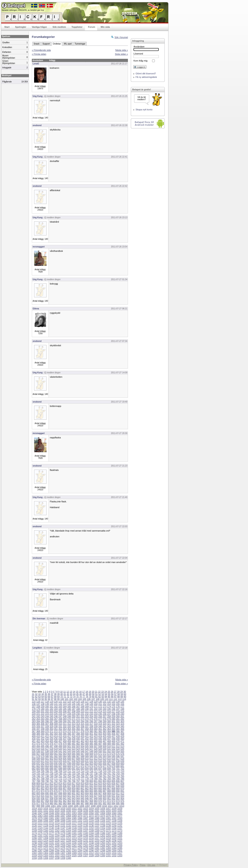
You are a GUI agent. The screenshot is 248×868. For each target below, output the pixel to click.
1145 (51, 828)
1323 (63, 856)
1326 (80, 856)
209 (78, 711)
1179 (63, 833)
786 (122, 779)
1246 (80, 843)
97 (52, 699)
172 (100, 706)
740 (105, 774)
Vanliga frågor (39, 27)
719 (105, 771)
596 (118, 756)
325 (34, 726)
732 (69, 774)
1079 (40, 818)
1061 (120, 813)
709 (60, 771)
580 (47, 756)
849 (122, 786)
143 (65, 704)
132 (109, 702)
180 (43, 709)
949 (100, 798)
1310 (80, 853)
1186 (103, 833)
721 (113, 771)
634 (100, 761)
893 (38, 793)
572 (105, 754)
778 (87, 779)
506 (91, 746)
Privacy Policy (131, 865)
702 (122, 769)
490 (113, 744)
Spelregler (21, 27)
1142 (34, 828)
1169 (97, 831)
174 (109, 706)
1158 (34, 831)
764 (118, 776)
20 (93, 692)
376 (74, 731)
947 (91, 798)
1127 (40, 826)
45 (77, 694)
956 (38, 801)
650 (78, 764)
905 (91, 793)
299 (105, 721)
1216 (91, 838)
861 (82, 788)
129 (96, 702)
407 (118, 734)
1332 (114, 856)
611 (91, 759)
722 (118, 771)
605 (65, 759)
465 (96, 741)
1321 (51, 856)
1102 (80, 821)
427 (113, 736)
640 (34, 764)
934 (34, 798)
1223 (40, 841)
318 (96, 724)
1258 (57, 846)
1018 (57, 808)
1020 (68, 808)
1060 (114, 813)
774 (69, 779)
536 (38, 751)
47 (84, 694)
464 (91, 741)
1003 (65, 806)
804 (109, 781)
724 (34, 774)
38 (55, 694)
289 (60, 721)
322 (113, 724)
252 (82, 716)
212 (91, 711)
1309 (74, 853)
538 (47, 751)
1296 (91, 851)
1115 (63, 823)
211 (87, 711)
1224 (46, 841)
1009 (99, 806)
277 (100, 719)
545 (78, 751)
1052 (68, 813)
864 (96, 788)
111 (111, 699)
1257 (51, 846)
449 (118, 739)
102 (71, 699)
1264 (91, 846)
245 (51, 716)
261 (122, 716)
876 (56, 791)
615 (109, 759)
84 (106, 697)
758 (91, 776)
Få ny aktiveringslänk (146, 77)
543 (69, 751)
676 (100, 766)
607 (74, 759)
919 (60, 796)
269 (65, 719)
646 (60, 764)
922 (74, 796)
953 (118, 798)
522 (69, 749)
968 (91, 801)
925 (87, 796)
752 (65, 776)
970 (100, 801)
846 (109, 786)
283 (34, 721)
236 (105, 714)
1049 (51, 813)
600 (43, 759)
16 (80, 692)
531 (109, 749)
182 (51, 709)
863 (91, 788)
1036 (68, 811)
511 (113, 746)
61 (33, 697)
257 (105, 716)
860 (78, 788)
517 (47, 749)
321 (109, 724)
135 (122, 702)
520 (60, 749)
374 (65, 731)
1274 (57, 848)
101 (67, 699)
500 (65, 746)
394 (60, 734)
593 (105, 756)
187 (74, 709)
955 (34, 801)
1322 (57, 856)
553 (113, 751)
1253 (120, 843)
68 (55, 697)
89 (122, 697)
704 (38, 771)
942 (69, 798)
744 (122, 774)
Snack (37, 44)
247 (60, 716)
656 (105, 764)
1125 (120, 823)
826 (113, 784)
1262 (80, 846)
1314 (103, 853)
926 (91, 796)
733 (74, 774)
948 (96, 798)
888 (109, 791)
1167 (86, 831)
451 (34, 741)
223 (47, 714)
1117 (74, 823)
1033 (51, 811)
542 (65, 751)
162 (56, 706)
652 (87, 764)
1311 (86, 853)
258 (109, 716)
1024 (91, 808)
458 (65, 741)
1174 (34, 833)
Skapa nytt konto (144, 110)
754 (74, 776)
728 (51, 774)
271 (74, 719)
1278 (80, 848)
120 (56, 702)
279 (109, 719)
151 (100, 704)
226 (60, 714)
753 (69, 776)
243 (43, 716)
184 (60, 709)
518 (51, 749)
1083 (63, 818)
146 (78, 704)
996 (122, 803)
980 (51, 803)
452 (38, 741)
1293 (74, 851)
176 (118, 706)
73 (71, 697)
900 (69, 793)
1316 (114, 853)
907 (100, 793)
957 (43, 801)
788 (38, 781)
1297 (97, 851)
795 (69, 781)
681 (122, 766)
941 (65, 798)
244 (47, 716)
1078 (34, 818)
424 (100, 736)
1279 (86, 848)
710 (65, 771)
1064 (46, 816)
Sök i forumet (121, 37)
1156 (114, 828)
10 (61, 692)
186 (69, 709)
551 (105, 751)
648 (69, 764)
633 (96, 761)
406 (113, 734)
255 (96, 716)
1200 (91, 836)
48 (87, 694)
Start (7, 27)
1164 (68, 831)
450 (122, 739)
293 (78, 721)
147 (82, 704)
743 (118, 774)
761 (105, 776)
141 (56, 704)
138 (43, 704)
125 (78, 702)
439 (74, 739)
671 (78, 766)
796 (74, 781)
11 (64, 692)
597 (122, 756)
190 (87, 709)
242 (38, 716)
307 (47, 724)
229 (74, 714)
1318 (34, 856)
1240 (46, 843)
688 (60, 769)
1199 (86, 836)
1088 (91, 818)
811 (47, 784)
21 (96, 692)
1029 (120, 808)
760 (100, 776)
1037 (74, 811)
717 (96, 771)
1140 (114, 826)
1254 (34, 846)
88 (118, 697)
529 (100, 749)
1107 (108, 821)
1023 (86, 808)
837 (69, 786)
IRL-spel (68, 44)
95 (46, 699)
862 (87, 788)
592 (100, 756)
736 (87, 774)
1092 (114, 818)
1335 (40, 858)
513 (122, 746)
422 (91, 736)
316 (87, 724)
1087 (86, 818)
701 (118, 769)
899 (65, 793)
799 (87, 781)
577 (34, 756)
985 (74, 803)
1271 (40, 848)
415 (60, 736)
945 (82, 798)
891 (122, 791)
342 (109, 726)
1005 (76, 806)
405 (109, 734)
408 (122, 734)
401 (91, 734)
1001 (53, 806)
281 (118, 719)
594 (109, 756)
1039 (86, 811)
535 (34, 751)
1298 (103, 851)
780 (96, 779)
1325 (74, 856)
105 (84, 699)
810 (43, 784)
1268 (114, 846)
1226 (57, 841)
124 (74, 702)
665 (51, 766)
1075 (108, 816)
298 (100, 721)
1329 (97, 856)
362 (105, 729)
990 (96, 803)
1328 (91, 856)
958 (47, 801)
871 (34, 791)
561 (56, 754)
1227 (63, 841)
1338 (57, 858)
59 (122, 694)
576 (122, 754)
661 (34, 766)
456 (56, 741)
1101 (74, 821)
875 (51, 791)
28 (118, 692)
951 (109, 798)
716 (91, 771)
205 (60, 711)
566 (78, 754)
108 (98, 699)
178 (34, 709)
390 (43, 734)
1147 (63, 828)
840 (82, 786)
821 (91, 784)
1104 (91, 821)
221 (38, 714)
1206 (34, 838)
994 (113, 803)
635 (105, 761)
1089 (97, 818)
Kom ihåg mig (140, 61)
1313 (97, 853)
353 (65, 729)
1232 (91, 841)
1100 (68, 821)
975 (122, 801)
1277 (74, 848)
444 (96, 739)
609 (82, 759)
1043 (108, 811)
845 (105, 786)
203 (51, 711)
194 (105, 709)
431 (38, 739)
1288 (46, 851)
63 (39, 697)
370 (47, 731)
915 (43, 796)
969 (96, 801)
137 (38, 704)
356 (78, 729)
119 (51, 702)
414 (56, 736)
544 (74, 751)
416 (65, 736)
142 (60, 704)
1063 (40, 816)
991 (100, 803)
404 (105, 734)
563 (65, 754)
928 (100, 796)
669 (69, 766)
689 (65, 769)
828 (122, 784)
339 (96, 726)
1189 (120, 833)
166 (74, 706)
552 (109, 751)
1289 (51, 851)
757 (87, 776)
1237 (120, 841)
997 (34, 806)
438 (69, 739)
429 (122, 736)
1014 (34, 808)
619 (34, 761)
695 (91, 769)
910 (113, 793)
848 (118, 786)
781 (100, 779)
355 (74, 729)
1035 (63, 811)
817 (74, 784)
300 (109, 721)
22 (99, 692)
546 (82, 751)
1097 (51, 821)
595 (113, 756)
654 (96, 764)
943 (74, 798)
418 (74, 736)
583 (60, 756)
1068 (68, 816)
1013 (122, 806)
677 (105, 766)
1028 (114, 808)
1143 (40, 828)
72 (68, 697)
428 (118, 736)
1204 (114, 836)
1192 (46, 836)
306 (43, 724)
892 (34, 793)
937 (47, 798)
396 (69, 734)
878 (65, 791)
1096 (46, 821)
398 (78, 734)
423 (96, 736)
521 (65, 749)
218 (118, 711)
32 (36, 694)
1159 (40, 831)
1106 (103, 821)
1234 (103, 841)
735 (82, 774)
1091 (108, 818)
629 (78, 761)
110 (106, 699)
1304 (46, 853)
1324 (68, 856)
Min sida (105, 27)
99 (58, 699)
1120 (91, 823)
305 (38, 724)
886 (100, 791)
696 (96, 769)
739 (100, 774)
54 (106, 694)
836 (65, 786)
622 (47, 761)
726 (43, 774)
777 (82, 779)
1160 (46, 831)
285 (43, 721)
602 (51, 759)
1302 (34, 853)
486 (96, 744)
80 (93, 697)
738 (96, 774)
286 (47, 721)
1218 (103, 838)
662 (38, 766)
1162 (57, 831)
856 (60, 788)
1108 (114, 821)
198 (122, 709)
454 (47, 741)
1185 (97, 833)
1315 (108, 853)
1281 (97, 848)
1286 (34, 851)
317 (91, 724)
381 (96, 731)
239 (118, 714)
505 (87, 746)
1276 (68, 848)
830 (38, 786)
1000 (48, 806)
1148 (68, 828)
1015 (40, 808)
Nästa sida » (122, 50)
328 (47, 726)
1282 (103, 848)
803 (105, 781)
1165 (74, 831)
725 (38, 774)
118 (47, 702)
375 (69, 731)
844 (100, 786)
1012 (116, 806)
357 (82, 729)
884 (91, 791)
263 (38, 719)
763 (113, 776)
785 (118, 779)
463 (87, 741)
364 (113, 729)
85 (109, 697)
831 (43, 786)
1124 (114, 823)
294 (82, 721)
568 (87, 754)
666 (56, 766)
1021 (74, 808)
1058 (103, 813)
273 (82, 719)
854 (51, 788)
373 (60, 731)
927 (96, 796)
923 (78, 796)
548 (91, 751)
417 (69, 736)
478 (60, 744)
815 (65, 784)
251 (78, 716)
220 (34, 714)
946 (87, 798)
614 (105, 759)
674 (91, 766)
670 (74, 766)
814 (60, 784)
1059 (108, 813)
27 (115, 692)
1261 (74, 846)
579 (43, 756)
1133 (74, 826)
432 (43, 739)
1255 (40, 846)
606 (69, 759)
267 (56, 719)
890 (118, 791)
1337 (51, 858)
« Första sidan (39, 54)
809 (38, 784)
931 (113, 796)
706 (47, 771)
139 (47, 704)
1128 (46, 826)
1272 (46, 848)
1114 (57, 823)
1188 (114, 833)
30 (125, 692)
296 (91, 721)
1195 (63, 836)
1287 (40, 851)
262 (34, 719)
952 (113, 798)
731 (65, 774)
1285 (120, 848)
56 (112, 694)
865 (100, 788)
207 (69, 711)
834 (56, 786)
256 (100, 716)
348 (43, 729)
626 (65, 761)
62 (36, 697)
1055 (86, 813)
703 (34, 771)
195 (109, 709)
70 (62, 697)
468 (109, 741)
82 (100, 697)
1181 (74, 833)
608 (78, 759)
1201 (97, 836)
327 (43, 726)
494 (38, 746)
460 (74, 741)
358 (87, 729)
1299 (108, 851)
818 (78, 784)
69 (58, 697)
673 (87, 766)
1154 (103, 828)
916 (47, 796)
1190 (34, 836)
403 (100, 734)
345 (122, 726)
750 (56, 776)
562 (60, 754)
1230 (80, 841)
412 (47, 736)
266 (51, 719)
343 (113, 726)
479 (65, 744)
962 (65, 801)
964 (74, 801)
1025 (97, 808)
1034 (57, 811)
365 (118, 729)
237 (109, 714)
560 (51, 754)
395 (65, 734)
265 (47, 719)
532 (113, 749)
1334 (34, 858)
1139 (108, 826)
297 (96, 721)
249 (69, 716)
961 (60, 801)
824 (105, 784)
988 (87, 803)
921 (69, 796)
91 (33, 699)
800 (91, 781)
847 (113, 786)
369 (43, 731)
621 (43, 761)
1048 (46, 813)
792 (56, 781)
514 (34, 749)
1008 (93, 806)
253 (87, 716)
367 (34, 731)
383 (105, 731)
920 (65, 796)
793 (60, 781)
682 (34, 769)
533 (118, 749)
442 (87, 739)
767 (38, 779)
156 (122, 704)
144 (69, 704)
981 (56, 803)
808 (34, 784)
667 (60, 766)
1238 (34, 843)
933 (122, 796)
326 (38, 726)
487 (100, 744)
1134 (80, 826)
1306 (57, 853)
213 (96, 711)
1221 (120, 838)
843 (96, 786)
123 (69, 702)
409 (34, 736)
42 (68, 694)
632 (91, 761)
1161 (51, 831)
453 (43, 741)
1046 (34, 813)
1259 (63, 846)
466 (100, 741)
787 (34, 781)
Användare (139, 47)
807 (122, 781)
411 (43, 736)
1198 (80, 836)
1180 (68, 833)
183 (56, 709)
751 (60, 776)
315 (82, 724)
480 (69, 744)
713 (78, 771)
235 (100, 714)
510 (109, 746)
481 (74, 744)
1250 (103, 843)
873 (43, 791)
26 (112, 692)
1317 (120, 853)
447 (109, 739)
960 (56, 801)
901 (74, 793)
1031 (40, 811)
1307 (63, 853)
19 (90, 692)
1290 (57, 851)
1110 (34, 823)
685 (47, 769)
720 (109, 771)
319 (100, 724)
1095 (40, 821)
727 (47, 774)
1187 (108, 833)
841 (87, 786)
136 (34, 704)
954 (122, 798)
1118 (80, 823)
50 (93, 694)
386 (118, 731)
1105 (97, 821)
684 (43, 769)
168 (82, 706)
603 (56, 759)
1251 (108, 843)
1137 (97, 826)
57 (115, 694)
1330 (103, 856)
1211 (63, 838)
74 (74, 697)
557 (38, 754)
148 (87, 704)
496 (47, 746)
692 (78, 769)
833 (51, 786)
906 (96, 793)
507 (96, 746)
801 (96, 781)
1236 (114, 841)
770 (51, 779)
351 (56, 729)
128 (91, 702)
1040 (91, 811)
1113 (51, 823)
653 (91, 764)
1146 (57, 828)
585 (69, 756)
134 (118, 702)
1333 (120, 856)
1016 (46, 808)
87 (115, 697)
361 (100, 729)
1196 (68, 836)
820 (87, 784)
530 (105, 749)
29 (122, 692)
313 (74, 724)
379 (87, 731)
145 (74, 704)
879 (69, 791)
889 (113, 791)
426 (109, 736)
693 (82, 769)
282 (122, 719)
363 (109, 729)
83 (103, 697)
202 (47, 711)
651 (82, 764)
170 (91, 706)
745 (34, 776)
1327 (86, 856)
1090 (103, 818)
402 (96, 734)
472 (34, 744)
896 (51, 793)
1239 (40, 843)
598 (34, 759)
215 (105, 711)
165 (69, 706)
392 (51, 734)
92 (36, 699)
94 (43, 699)
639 (122, 761)
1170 (103, 831)
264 (43, 719)
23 (103, 692)
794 (65, 781)
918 (56, 796)
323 (118, 724)
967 (87, 801)
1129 (51, 826)
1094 (34, 821)
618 (122, 759)
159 (43, 706)
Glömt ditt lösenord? (146, 74)
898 (60, 793)
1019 (63, 808)
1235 (108, 841)
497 (51, 746)
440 (78, 739)
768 (43, 779)
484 (87, 744)
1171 (108, 831)
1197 (74, 836)
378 (82, 731)
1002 (59, 806)
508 (100, 746)
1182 (80, 833)
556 (34, 754)
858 (69, 788)
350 (51, 729)
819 (82, 784)
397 (74, 734)
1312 (91, 853)
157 (34, 706)
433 (47, 739)
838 (74, 786)
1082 (57, 818)
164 (65, 706)
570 (96, 754)
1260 (68, 846)
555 (122, 751)
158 (38, 706)
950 (105, 798)
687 (56, 769)
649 (74, 764)
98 (55, 699)
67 (52, 697)
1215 (86, 838)
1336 (46, 858)
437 (65, 739)
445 (100, 739)
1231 (86, 841)
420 (82, 736)
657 (109, 764)
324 (122, 724)
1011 (110, 806)
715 (87, 771)
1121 (97, 823)
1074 (103, 816)
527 (91, 749)
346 (34, 729)
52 (100, 694)
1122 (103, 823)
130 (100, 702)
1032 (46, 811)
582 (56, 756)
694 (87, 769)
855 (56, 788)
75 (77, 697)
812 (51, 784)
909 (109, 793)
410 (38, 736)
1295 (86, 851)
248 (65, 716)
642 (43, 764)
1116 (68, 823)
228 (69, 714)
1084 (68, 818)
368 (38, 731)
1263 (86, 846)
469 (113, 741)
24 (106, 692)
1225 (51, 841)
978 (43, 803)
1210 (57, 838)
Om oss (151, 865)
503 (78, 746)
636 (109, 761)
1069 (74, 816)
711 (69, 771)
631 (87, 761)
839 (78, 786)
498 (56, 746)
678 (109, 766)
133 (113, 702)
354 (69, 729)
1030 (34, 811)
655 (100, 764)
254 (91, 716)
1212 (68, 838)
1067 (63, 816)
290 (65, 721)
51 (96, 694)
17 (83, 692)
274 (87, 719)
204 (56, 711)
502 (74, 746)
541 (60, 751)
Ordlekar (57, 44)
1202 (103, 836)
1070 (80, 816)
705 (43, 771)
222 (43, 714)
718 (100, 771)
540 (56, 751)
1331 (108, 856)
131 (105, 702)
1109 (120, 821)
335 (78, 726)
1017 (51, 808)
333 (69, 726)
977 (38, 803)
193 (100, 709)
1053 (74, 813)
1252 (114, 843)
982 (60, 803)
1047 (40, 813)
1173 (120, 831)
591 (96, 756)
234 (96, 714)
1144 (46, 828)
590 (91, 756)
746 (38, 776)
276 (96, 719)
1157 (120, 828)
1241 (51, 843)
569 (91, 754)
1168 (91, 831)
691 (74, 769)
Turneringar (80, 44)
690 (69, 769)
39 (58, 694)
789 (43, 781)
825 (109, 784)
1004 (70, 806)
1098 (57, 821)
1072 (91, 816)
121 (60, 702)
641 (38, 764)
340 (100, 726)
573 (109, 754)
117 (43, 702)
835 (60, 786)
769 (47, 779)
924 (82, 796)
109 (102, 699)
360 (96, 729)
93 (39, 699)
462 (82, 741)
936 (43, 798)
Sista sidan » (121, 54)
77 (84, 697)
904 (87, 793)
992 (105, 803)
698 (105, 769)
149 (91, 704)
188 (78, 709)
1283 (108, 848)
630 (82, 761)
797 (78, 781)
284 (38, 721)
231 (82, 714)
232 (87, 714)
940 (60, 798)
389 (38, 734)
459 (69, 741)
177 (122, 706)
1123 (108, 823)
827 (118, 784)
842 (91, 786)
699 (109, 769)
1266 (103, 846)
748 (47, 776)
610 (87, 759)
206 (65, 711)
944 (78, 798)
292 (74, 721)
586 (74, 756)
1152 (91, 828)
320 (105, 724)
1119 (86, 823)
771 (56, 779)
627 (69, 761)
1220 (114, 838)
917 (51, 796)
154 (113, 704)
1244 (68, 843)
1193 (51, 836)
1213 (74, 838)
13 (71, 692)
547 (87, 751)
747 (43, 776)
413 (51, 736)
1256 (46, 846)
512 (118, 746)
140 (51, 704)
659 (118, 764)
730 (60, 774)
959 (51, 801)
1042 (103, 811)
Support (46, 44)
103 (75, 699)
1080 (46, 818)
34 (43, 694)
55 (109, 694)
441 (82, 739)
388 (34, 734)
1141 (120, 826)
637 (113, 761)
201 (43, 711)
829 (34, 786)
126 (82, 702)
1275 (63, 848)
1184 (91, 833)
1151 (86, 828)
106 (89, 699)
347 (38, 729)
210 (82, 711)
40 (62, 694)
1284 (114, 848)
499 (60, 746)
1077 (120, 816)
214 (100, 711)
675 (96, 766)
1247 (86, 843)
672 (82, 766)
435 (56, 739)
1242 (57, 843)
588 (82, 756)
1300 (114, 851)
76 (81, 697)
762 (109, 776)
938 (51, 798)
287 (51, 721)
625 (60, 761)
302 (118, 721)
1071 (86, 816)
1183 (86, 833)
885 (96, 791)
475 (47, 744)
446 (105, 739)
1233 (97, 841)
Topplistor (77, 27)
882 (82, 791)
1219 (108, 838)
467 (105, 741)
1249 (97, 843)
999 (43, 806)
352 (60, 729)
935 (38, 798)
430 (34, 739)
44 (74, 694)
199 (34, 711)
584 (65, 756)
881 (78, 791)
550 (100, 751)
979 (47, 803)
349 (47, 729)
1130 (57, 826)
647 (65, 764)
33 (39, 694)
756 (82, 776)
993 (109, 803)
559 (47, 754)
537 (43, 751)
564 (69, 754)
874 (47, 791)
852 (43, 788)
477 (56, 744)
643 (47, 764)
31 (33, 694)
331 (60, 726)
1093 (120, 818)
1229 (74, 841)
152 (105, 704)
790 (47, 781)
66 (49, 697)
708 (56, 771)
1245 (74, 843)
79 (90, 697)
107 (93, 699)
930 (109, 796)
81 (96, 697)
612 (96, 759)
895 (47, 793)
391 (47, 734)
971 (105, 801)
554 (118, 751)
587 (78, 756)
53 (103, 694)
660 (122, 764)
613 (100, 759)
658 (113, 764)
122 (65, 702)
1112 (46, 823)
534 (122, 749)
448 (113, 739)
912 (122, 793)
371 (51, 731)
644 (51, 764)
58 (118, 694)
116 (38, 702)
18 (87, 692)
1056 (91, 813)
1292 (68, 851)
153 (109, 704)
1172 (114, 831)
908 (105, 793)
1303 (40, 853)
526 (87, 749)
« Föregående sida (41, 50)
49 (90, 694)
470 (118, 741)
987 (82, 803)
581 (51, 756)
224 (51, 714)
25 (109, 692)
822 (96, 784)
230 (78, 714)
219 (122, 711)
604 (60, 759)
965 (78, 801)
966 (82, 801)
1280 (91, 848)
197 (118, 709)
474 (43, 744)
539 (51, 751)
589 (87, 756)
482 (78, 744)
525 (82, 749)
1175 (40, 833)
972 (109, 801)
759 (96, 776)
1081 (51, 818)
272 (78, 719)
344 (118, 726)
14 (74, 692)
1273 (51, 848)
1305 (51, 853)
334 (74, 726)
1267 (108, 846)
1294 (80, 851)
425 (105, 736)
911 (118, 793)
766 (34, 779)
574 (113, 754)
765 (122, 776)
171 (96, 706)
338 (91, 726)
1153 (97, 828)
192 (96, 709)
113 (120, 699)
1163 (63, 831)
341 (105, 726)
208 (74, 711)
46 (81, 694)
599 (38, 759)
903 (82, 793)
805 (113, 781)
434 (51, 739)
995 (118, 803)
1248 (91, 843)
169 (87, 706)
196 (113, 709)
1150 (80, 828)
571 (100, 754)
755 (78, 776)
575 (118, 754)
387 (122, 731)
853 (47, 788)
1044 (114, 811)
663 (43, 766)
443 (91, 739)
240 (122, 714)
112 (115, 699)
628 (74, 761)
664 (47, 766)
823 (100, 784)
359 (91, 729)
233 (91, 714)
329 (51, 726)
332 (65, 726)
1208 (46, 838)
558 (43, 754)
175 (113, 706)
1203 (108, 836)
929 (105, 796)
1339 (63, 858)
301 (113, 721)
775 (74, 779)
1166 (80, 831)
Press (143, 865)
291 (69, 721)
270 (69, 719)
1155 (108, 828)
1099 (63, 821)
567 (82, 754)
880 (74, 791)
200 (38, 711)
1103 (86, 821)
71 (65, 697)
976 (34, 803)
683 (38, 769)
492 (122, 744)
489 (109, 744)
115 (34, 702)
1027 (108, 808)
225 (56, 714)
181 (47, 709)
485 (91, 744)
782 (105, 779)
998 (38, 806)
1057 (97, 813)
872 (38, 791)
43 (71, 694)
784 (113, 779)
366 (122, 729)
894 (43, 793)
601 (47, 759)
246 (56, 716)
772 (60, 779)
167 (78, 706)
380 (91, 731)
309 (56, 724)
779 (91, 779)
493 (34, 746)
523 (74, 749)
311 (65, 724)
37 (52, 694)
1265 (97, 846)
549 (96, 751)
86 (112, 697)
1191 (40, 836)
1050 (57, 813)
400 (87, 734)
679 (113, 766)
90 (125, 697)
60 (125, 694)
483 (82, 744)
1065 (51, 816)
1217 (97, 838)
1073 (97, 816)
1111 (40, 823)
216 (109, 711)
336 (82, 726)
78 (87, 697)
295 (87, 721)
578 (38, 756)
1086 (80, 818)
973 (113, 801)
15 (77, 692)
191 (91, 709)
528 (96, 749)
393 (56, 734)
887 (105, 791)
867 (109, 788)
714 (82, 771)
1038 (80, 811)
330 (56, 726)
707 (51, 771)
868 (113, 788)
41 (65, 694)
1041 (97, 811)
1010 (105, 806)
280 (113, 719)
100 (62, 699)
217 (113, 711)
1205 (120, 836)
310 (60, 724)
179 (38, 709)
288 (56, 721)
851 (38, 788)
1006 (82, 806)
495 (43, 746)
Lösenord (138, 54)
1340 (68, 858)
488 (105, 744)
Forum (92, 27)
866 (105, 788)
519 (56, 749)
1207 (40, 838)
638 (118, 761)
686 (51, 769)
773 (65, 779)
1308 (68, 853)
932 (118, 796)
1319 (40, 856)
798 (82, 781)
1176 (46, 833)
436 (60, 739)
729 (56, 774)
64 (43, 697)
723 (122, 771)
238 (113, 714)
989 (91, 803)
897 (56, 793)
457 (60, 741)
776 (78, 779)
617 (118, 759)
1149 (74, 828)
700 (113, 769)
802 (100, 781)
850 (34, 788)
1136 (91, 826)
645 (56, 764)
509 (105, 746)
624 (56, 761)
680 (118, 766)
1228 (68, 841)
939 (56, 798)
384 (109, 731)
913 (34, 796)
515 (38, 749)
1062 (34, 816)
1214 (80, 838)
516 (43, 749)
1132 (68, 826)
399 (82, 734)
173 (105, 706)
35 (46, 694)
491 (118, 744)
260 (118, 716)
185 (65, 709)
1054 (80, 813)
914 (38, 796)
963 (69, 801)
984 (69, 803)
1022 (80, 808)
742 (113, 774)
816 (69, 784)
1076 (114, 816)
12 (68, 692)
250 (74, 716)
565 (74, 754)
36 (49, 694)
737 (91, 774)
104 (80, 699)
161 (51, 706)
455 (51, 741)
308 (51, 724)
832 (47, 786)
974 (118, 801)
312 (69, 724)
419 (78, 736)
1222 (34, 841)
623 (51, 761)
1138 (103, 826)
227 (65, 714)
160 (47, 706)
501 (69, 746)
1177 (51, 833)
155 (118, 704)
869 (118, 788)
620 (38, 761)
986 (78, 803)
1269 (120, 846)
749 (51, 776)
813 (56, 784)
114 (124, 699)
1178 (57, 833)
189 (82, 709)
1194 (57, 836)
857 (65, 788)
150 (96, 704)
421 (87, 736)
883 (87, 791)
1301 (120, 851)
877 (60, 791)
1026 (103, 808)
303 (122, 721)
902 (78, 793)
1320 (46, 856)
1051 (63, 813)
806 (118, 781)
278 (105, 719)
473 (38, 744)
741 (109, 774)
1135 (86, 826)
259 (113, 716)
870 (122, 788)
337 (87, 726)
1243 (63, 843)
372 (56, 731)
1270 (34, 848)
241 (34, 716)
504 (82, 746)
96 (49, 699)
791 (51, 781)
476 (51, 744)
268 (60, 719)
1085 (74, 818)
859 (74, 788)
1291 (63, 851)
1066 (57, 816)
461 (78, 741)
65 (46, 697)
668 (65, 766)
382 (100, 731)
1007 (87, 806)
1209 (51, 838)
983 (65, 803)
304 (34, 724)
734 (78, 774)
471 (122, 741)
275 (91, 719)
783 (109, 779)
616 (113, 759)
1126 (34, 826)
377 (78, 731)
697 (100, 769)
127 (87, 702)
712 (74, 771)
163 (60, 706)
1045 (120, 811)
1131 (63, 826)
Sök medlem (59, 27)
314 (78, 724)
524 (78, 749)
